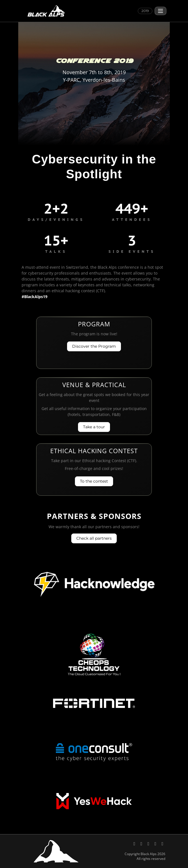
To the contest (94, 481)
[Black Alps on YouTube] (149, 844)
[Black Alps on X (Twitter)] (135, 844)
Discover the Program (94, 346)
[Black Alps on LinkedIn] (142, 844)
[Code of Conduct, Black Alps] (162, 844)
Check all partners (94, 538)
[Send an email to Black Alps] (156, 844)
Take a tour (94, 427)
